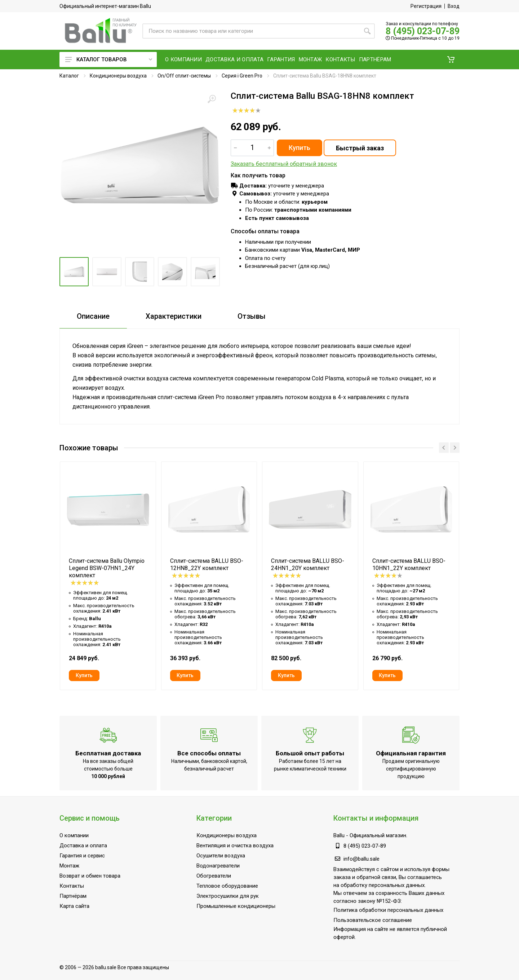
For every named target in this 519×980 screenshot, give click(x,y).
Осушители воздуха (221, 856)
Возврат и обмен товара (90, 876)
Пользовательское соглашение (373, 920)
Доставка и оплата (83, 846)
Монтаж (69, 866)
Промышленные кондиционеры (236, 906)
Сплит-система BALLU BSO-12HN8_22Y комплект (207, 564)
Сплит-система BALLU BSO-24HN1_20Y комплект (308, 564)
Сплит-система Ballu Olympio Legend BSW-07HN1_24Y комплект (107, 568)
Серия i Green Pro (242, 76)
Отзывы (252, 316)
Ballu (339, 835)
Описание (93, 316)
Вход (454, 6)
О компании (74, 835)
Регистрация (426, 6)
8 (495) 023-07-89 (423, 31)
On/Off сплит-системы (184, 76)
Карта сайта (74, 906)
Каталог (69, 76)
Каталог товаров (109, 59)
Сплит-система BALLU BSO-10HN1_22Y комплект (409, 564)
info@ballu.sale (361, 859)
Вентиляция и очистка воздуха (235, 846)
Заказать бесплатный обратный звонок (284, 164)
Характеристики (174, 316)
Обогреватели (214, 876)
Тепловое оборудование (227, 886)
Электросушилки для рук (228, 896)
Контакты (72, 886)
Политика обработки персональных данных (388, 910)
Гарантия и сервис (82, 856)
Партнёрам (73, 896)
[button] (451, 59)
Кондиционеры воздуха (118, 76)
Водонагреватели (218, 866)
